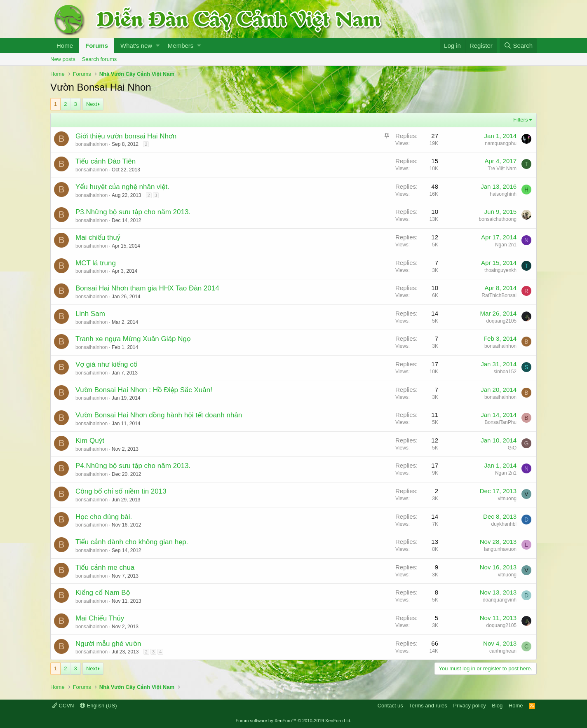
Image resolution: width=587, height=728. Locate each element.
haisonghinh (503, 194)
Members (181, 46)
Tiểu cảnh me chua (105, 568)
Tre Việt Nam (502, 169)
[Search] (518, 46)
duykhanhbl (504, 524)
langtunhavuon (500, 549)
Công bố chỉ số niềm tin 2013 (121, 491)
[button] (158, 46)
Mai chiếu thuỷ (98, 238)
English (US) (99, 706)
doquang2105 (501, 321)
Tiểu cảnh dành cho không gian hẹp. (132, 542)
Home (65, 46)
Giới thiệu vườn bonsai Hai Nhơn (126, 136)
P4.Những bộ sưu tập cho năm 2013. (133, 466)
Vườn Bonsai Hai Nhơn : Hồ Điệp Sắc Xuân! (144, 390)
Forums (97, 46)
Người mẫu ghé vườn (108, 644)
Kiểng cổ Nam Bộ (103, 593)
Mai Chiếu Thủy (100, 618)
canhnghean (503, 651)
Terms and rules (428, 706)
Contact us (390, 706)
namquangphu (501, 143)
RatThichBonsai (499, 295)
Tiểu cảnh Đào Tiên (106, 161)
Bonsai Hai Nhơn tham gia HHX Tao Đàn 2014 (147, 288)
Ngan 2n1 (506, 245)
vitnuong (507, 499)
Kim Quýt (90, 441)
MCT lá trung (96, 263)
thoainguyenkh (500, 270)
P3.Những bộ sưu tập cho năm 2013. (133, 212)
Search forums (100, 59)
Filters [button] (520, 120)
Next (92, 104)
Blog (497, 706)
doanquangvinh (500, 600)
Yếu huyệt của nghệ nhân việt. (122, 187)
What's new (136, 46)
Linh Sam (90, 314)
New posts (63, 59)
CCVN (63, 706)
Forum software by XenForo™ (294, 721)
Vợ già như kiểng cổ (106, 364)
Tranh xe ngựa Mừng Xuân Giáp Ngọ (133, 339)
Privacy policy (469, 706)
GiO (512, 448)
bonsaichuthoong (498, 219)
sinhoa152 (505, 372)
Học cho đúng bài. (104, 517)
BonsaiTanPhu (501, 422)
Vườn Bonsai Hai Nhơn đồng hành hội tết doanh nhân (159, 415)
